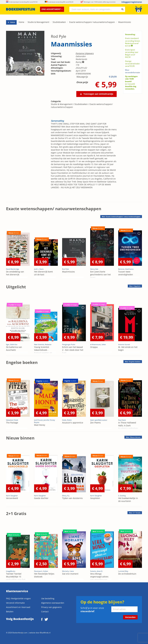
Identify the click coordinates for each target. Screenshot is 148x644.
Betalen (10, 612)
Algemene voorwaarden (53, 603)
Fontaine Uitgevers (85, 53)
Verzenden (130, 617)
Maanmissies (125, 22)
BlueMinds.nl (45, 633)
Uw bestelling (48, 598)
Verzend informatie (15, 603)
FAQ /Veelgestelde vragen (18, 598)
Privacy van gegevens (51, 607)
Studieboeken (59, 22)
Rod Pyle (59, 36)
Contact (45, 612)
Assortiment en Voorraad (18, 607)
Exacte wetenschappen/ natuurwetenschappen (92, 22)
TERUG (11, 22)
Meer (135, 286)
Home (21, 22)
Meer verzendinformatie (132, 71)
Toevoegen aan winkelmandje (98, 94)
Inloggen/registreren (132, 2)
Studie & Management (38, 22)
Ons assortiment (52, 9)
